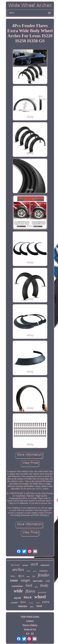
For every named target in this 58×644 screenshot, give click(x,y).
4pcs (21, 576)
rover (14, 581)
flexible (31, 603)
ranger (25, 580)
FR (32, 634)
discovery (15, 565)
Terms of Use (30, 629)
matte (29, 571)
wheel (40, 597)
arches (18, 569)
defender (23, 606)
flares (30, 591)
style (36, 587)
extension (43, 571)
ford (29, 585)
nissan (35, 571)
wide (18, 591)
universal (45, 565)
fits (34, 576)
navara (25, 565)
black (28, 597)
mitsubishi (42, 592)
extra (46, 602)
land (39, 606)
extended (14, 603)
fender (43, 575)
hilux (13, 576)
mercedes (38, 581)
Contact (30, 621)
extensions (17, 586)
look (48, 581)
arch (34, 564)
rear (28, 577)
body (44, 585)
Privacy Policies (30, 625)
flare (23, 602)
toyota (18, 598)
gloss (32, 607)
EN (28, 634)
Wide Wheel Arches (30, 617)
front (38, 603)
